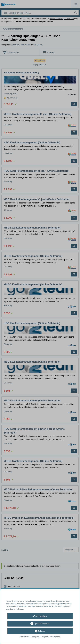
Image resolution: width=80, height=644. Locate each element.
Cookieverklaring (54, 637)
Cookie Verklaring (17, 609)
